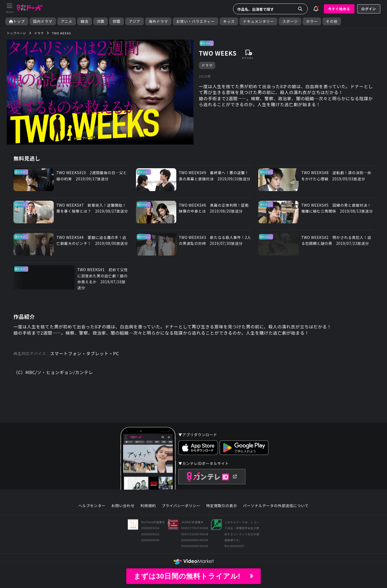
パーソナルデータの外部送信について (276, 506)
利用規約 (148, 506)
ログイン (369, 9)
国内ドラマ (43, 21)
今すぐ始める (339, 9)
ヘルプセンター (92, 506)
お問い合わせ (123, 506)
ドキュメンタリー (258, 21)
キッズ (229, 21)
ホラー (312, 21)
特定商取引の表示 (222, 506)
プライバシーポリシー (181, 506)
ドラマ (207, 65)
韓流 (85, 21)
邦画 (117, 21)
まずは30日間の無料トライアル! (193, 576)
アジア (135, 21)
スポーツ (290, 21)
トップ (17, 21)
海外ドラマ (158, 21)
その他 (332, 21)
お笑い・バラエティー (196, 21)
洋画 (101, 21)
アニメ (67, 21)
